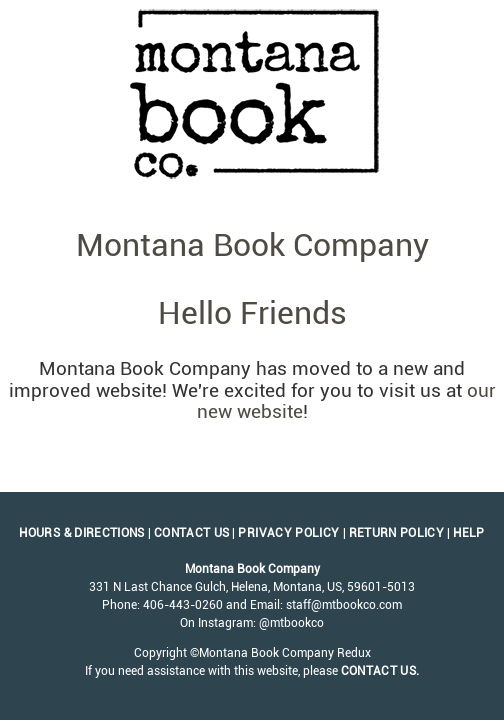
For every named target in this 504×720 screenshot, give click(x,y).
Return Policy (397, 533)
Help (468, 533)
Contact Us (192, 533)
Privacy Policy (288, 533)
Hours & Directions (81, 533)
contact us (379, 671)
